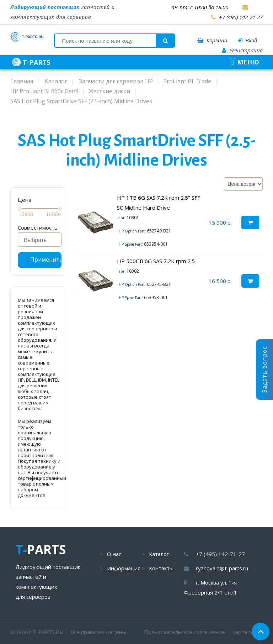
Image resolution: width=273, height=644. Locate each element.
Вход (247, 40)
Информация (124, 568)
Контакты (161, 568)
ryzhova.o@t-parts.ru (222, 568)
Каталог (159, 554)
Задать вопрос (264, 370)
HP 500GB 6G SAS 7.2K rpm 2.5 (156, 261)
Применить (46, 260)
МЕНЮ (245, 62)
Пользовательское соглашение (184, 632)
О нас (114, 554)
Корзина (212, 40)
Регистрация (242, 50)
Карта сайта (247, 632)
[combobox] (40, 240)
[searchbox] (42, 240)
